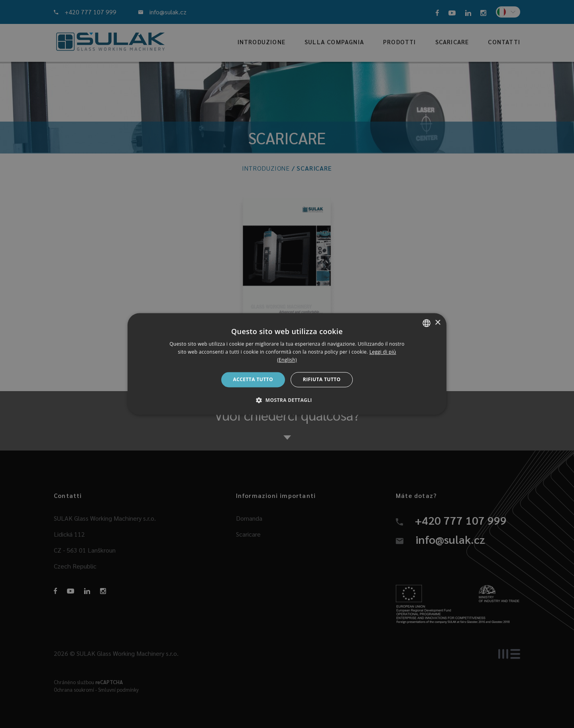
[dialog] (287, 364)
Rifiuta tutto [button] (322, 379)
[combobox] (427, 323)
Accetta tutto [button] (253, 379)
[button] (287, 400)
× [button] (437, 323)
